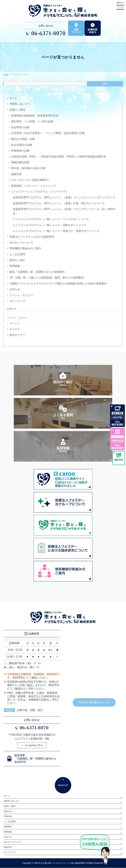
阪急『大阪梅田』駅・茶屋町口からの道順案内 (37, 272)
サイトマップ (17, 301)
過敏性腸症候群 (20, 162)
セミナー (15, 329)
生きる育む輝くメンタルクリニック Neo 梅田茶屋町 (62, 863)
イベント (15, 323)
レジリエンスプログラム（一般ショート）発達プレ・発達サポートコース (56, 231)
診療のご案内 (17, 110)
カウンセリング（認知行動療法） (31, 180)
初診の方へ (9, 812)
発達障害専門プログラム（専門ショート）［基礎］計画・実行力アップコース (59, 203)
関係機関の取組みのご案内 (25, 248)
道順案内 (8, 827)
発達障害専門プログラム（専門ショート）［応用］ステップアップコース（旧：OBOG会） (64, 211)
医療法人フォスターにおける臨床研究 (32, 237)
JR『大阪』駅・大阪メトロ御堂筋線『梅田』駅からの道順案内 (47, 278)
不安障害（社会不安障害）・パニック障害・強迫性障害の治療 (48, 133)
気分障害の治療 (20, 127)
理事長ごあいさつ (20, 104)
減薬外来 (16, 174)
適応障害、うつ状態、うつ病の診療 (32, 121)
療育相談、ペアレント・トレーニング (33, 186)
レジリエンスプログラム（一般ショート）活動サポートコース (50, 225)
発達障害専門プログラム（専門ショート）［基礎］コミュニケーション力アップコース (64, 197)
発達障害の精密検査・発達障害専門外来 (35, 116)
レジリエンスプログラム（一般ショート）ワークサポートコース (51, 219)
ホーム (13, 98)
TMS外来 (8, 817)
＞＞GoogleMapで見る (32, 746)
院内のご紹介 (17, 260)
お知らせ (15, 289)
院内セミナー (17, 335)
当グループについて (21, 243)
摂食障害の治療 (20, 151)
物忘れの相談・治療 (23, 139)
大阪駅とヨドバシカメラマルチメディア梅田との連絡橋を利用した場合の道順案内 (58, 284)
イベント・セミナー (21, 295)
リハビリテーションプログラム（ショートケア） (40, 192)
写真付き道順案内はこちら (94, 703)
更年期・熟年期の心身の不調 (28, 168)
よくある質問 (17, 254)
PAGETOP (63, 785)
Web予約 (8, 847)
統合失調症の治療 (22, 145)
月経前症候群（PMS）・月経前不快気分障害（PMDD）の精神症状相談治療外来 (59, 157)
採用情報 (15, 266)
